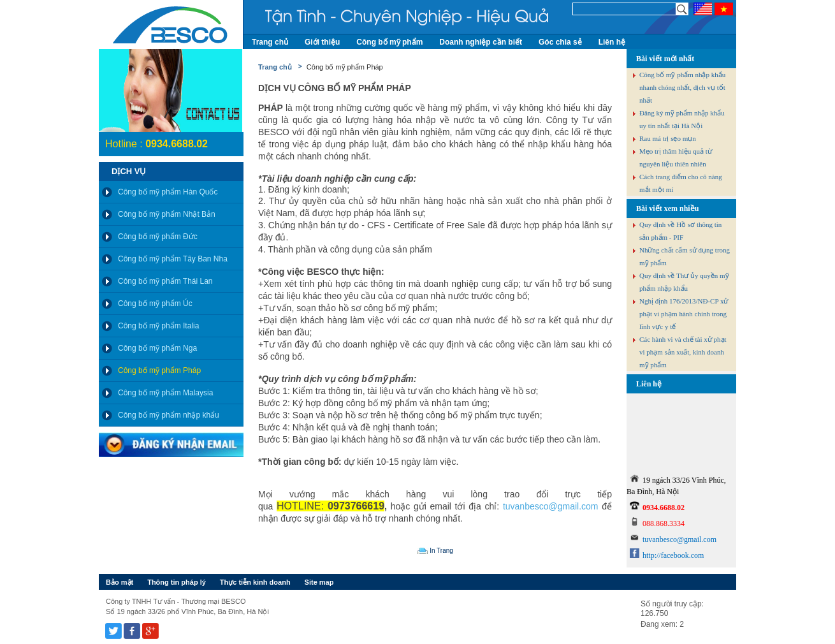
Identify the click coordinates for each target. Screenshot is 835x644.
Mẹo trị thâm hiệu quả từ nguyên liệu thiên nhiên (676, 157)
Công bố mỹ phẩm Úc (155, 304)
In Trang (441, 551)
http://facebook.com (673, 555)
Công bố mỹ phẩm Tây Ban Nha (173, 259)
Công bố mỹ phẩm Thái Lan (165, 281)
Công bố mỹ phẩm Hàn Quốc (168, 192)
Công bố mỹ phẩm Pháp (159, 370)
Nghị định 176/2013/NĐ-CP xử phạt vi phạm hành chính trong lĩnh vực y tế (684, 314)
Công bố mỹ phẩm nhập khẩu (169, 415)
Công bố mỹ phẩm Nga (157, 348)
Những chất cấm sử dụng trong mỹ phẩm (685, 256)
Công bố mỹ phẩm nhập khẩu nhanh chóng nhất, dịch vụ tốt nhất (682, 87)
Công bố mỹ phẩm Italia (158, 326)
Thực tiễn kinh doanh (255, 582)
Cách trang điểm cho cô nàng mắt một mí (681, 183)
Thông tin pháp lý (177, 582)
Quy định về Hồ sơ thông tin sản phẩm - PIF (680, 231)
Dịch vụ (129, 171)
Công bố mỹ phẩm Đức (158, 237)
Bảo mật (120, 582)
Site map (319, 582)
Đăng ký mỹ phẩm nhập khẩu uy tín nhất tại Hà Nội (682, 119)
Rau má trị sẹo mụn (668, 138)
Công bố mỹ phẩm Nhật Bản (167, 214)
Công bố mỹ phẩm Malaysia (165, 393)
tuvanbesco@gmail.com (551, 506)
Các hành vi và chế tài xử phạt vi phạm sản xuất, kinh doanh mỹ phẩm (683, 352)
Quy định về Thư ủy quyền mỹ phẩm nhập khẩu (684, 282)
